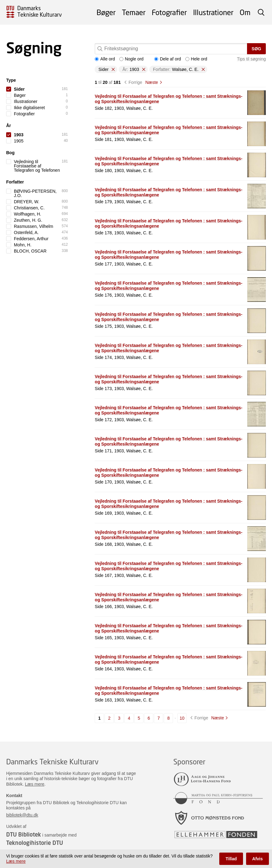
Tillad (231, 859)
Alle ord (105, 59)
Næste (152, 82)
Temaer (134, 12)
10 (182, 718)
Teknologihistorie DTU (35, 843)
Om (245, 12)
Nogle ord (132, 59)
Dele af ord (167, 59)
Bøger (106, 12)
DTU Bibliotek (24, 834)
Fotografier (169, 12)
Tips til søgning (251, 59)
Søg (256, 49)
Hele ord (196, 59)
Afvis (258, 859)
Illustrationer (213, 12)
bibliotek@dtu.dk (22, 815)
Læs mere (35, 784)
